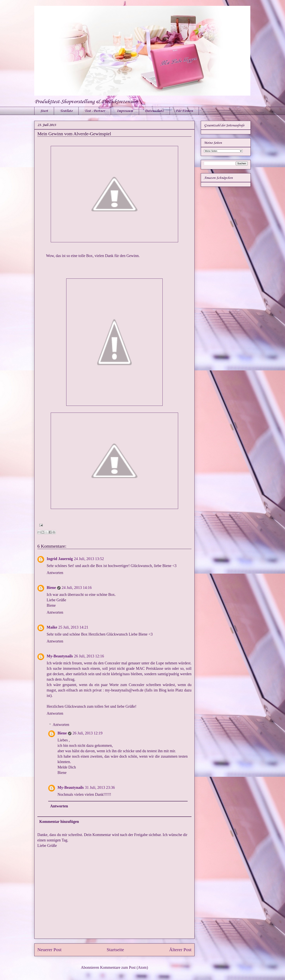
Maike (52, 627)
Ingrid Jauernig (60, 559)
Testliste (66, 111)
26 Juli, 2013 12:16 (89, 656)
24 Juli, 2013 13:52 (89, 559)
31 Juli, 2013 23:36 (100, 787)
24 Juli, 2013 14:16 (77, 588)
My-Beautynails (60, 656)
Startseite (115, 950)
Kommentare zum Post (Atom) (124, 967)
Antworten (55, 573)
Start (44, 111)
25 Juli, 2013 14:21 (73, 627)
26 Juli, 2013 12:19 (88, 733)
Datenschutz (154, 111)
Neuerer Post (49, 950)
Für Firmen (184, 111)
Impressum (125, 111)
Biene (51, 588)
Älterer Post (180, 950)
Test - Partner (95, 111)
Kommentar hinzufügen (59, 822)
